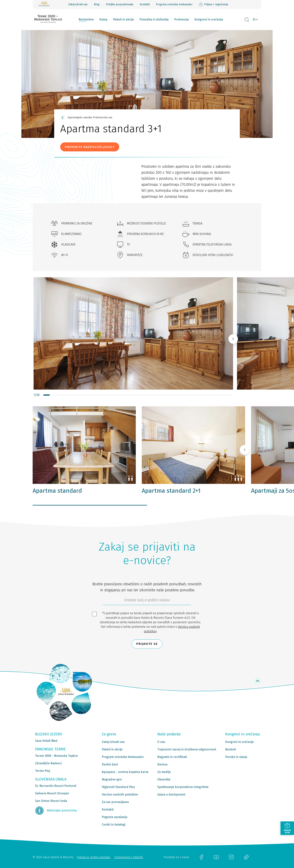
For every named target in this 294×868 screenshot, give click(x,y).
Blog (97, 4)
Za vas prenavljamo (115, 802)
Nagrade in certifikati (172, 757)
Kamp (103, 19)
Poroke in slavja (236, 757)
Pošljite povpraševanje (120, 4)
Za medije (164, 772)
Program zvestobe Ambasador (174, 4)
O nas (161, 742)
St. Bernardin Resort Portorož (56, 786)
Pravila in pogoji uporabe (94, 857)
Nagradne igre (112, 779)
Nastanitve (86, 19)
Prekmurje (181, 19)
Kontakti (145, 4)
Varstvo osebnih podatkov (120, 794)
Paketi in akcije (123, 19)
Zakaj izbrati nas (78, 4)
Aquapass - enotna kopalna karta (125, 772)
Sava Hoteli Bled (46, 741)
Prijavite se (147, 644)
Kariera (162, 764)
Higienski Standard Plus (118, 787)
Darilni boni (110, 764)
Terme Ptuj (43, 771)
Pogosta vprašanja (115, 817)
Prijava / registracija (213, 5)
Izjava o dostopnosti (171, 794)
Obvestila (164, 779)
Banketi (231, 749)
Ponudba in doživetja (154, 19)
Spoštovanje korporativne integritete (183, 787)
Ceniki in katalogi (114, 825)
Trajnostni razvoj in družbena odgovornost (187, 749)
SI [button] (254, 19)
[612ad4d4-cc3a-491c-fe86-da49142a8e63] (147, 601)
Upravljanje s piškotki (129, 857)
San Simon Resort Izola (51, 801)
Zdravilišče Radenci (48, 763)
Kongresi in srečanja (209, 19)
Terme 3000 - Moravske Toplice (56, 756)
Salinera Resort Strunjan (52, 793)
